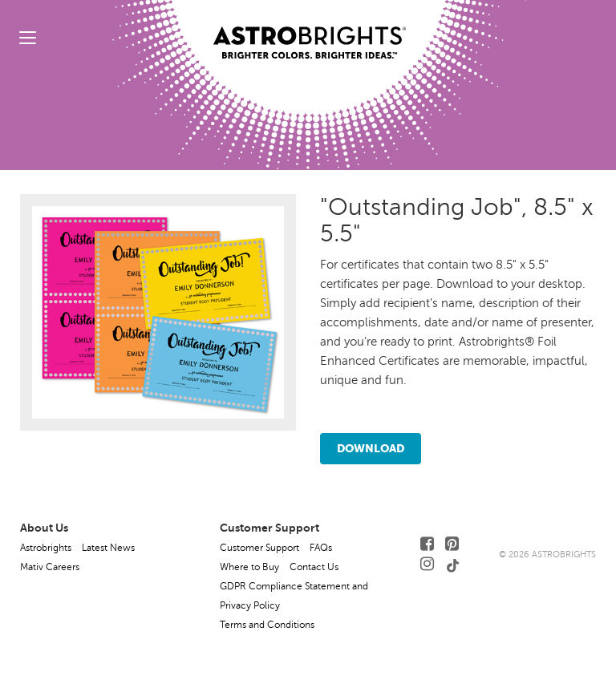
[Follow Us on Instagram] (427, 564)
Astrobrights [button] (46, 548)
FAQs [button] (321, 548)
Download (371, 448)
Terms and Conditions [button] (267, 625)
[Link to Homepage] (310, 30)
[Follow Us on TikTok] (453, 564)
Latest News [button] (108, 548)
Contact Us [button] (314, 567)
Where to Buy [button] (249, 567)
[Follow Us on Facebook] (427, 544)
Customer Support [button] (259, 548)
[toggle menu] (28, 37)
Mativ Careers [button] (50, 567)
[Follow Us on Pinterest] (452, 544)
